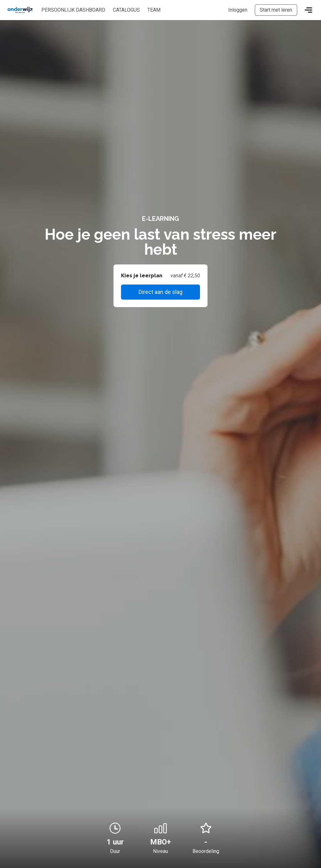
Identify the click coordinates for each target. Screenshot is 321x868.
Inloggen (238, 10)
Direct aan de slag (160, 292)
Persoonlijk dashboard (73, 10)
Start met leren (276, 10)
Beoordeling (206, 851)
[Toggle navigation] (308, 10)
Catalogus (126, 10)
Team (154, 10)
